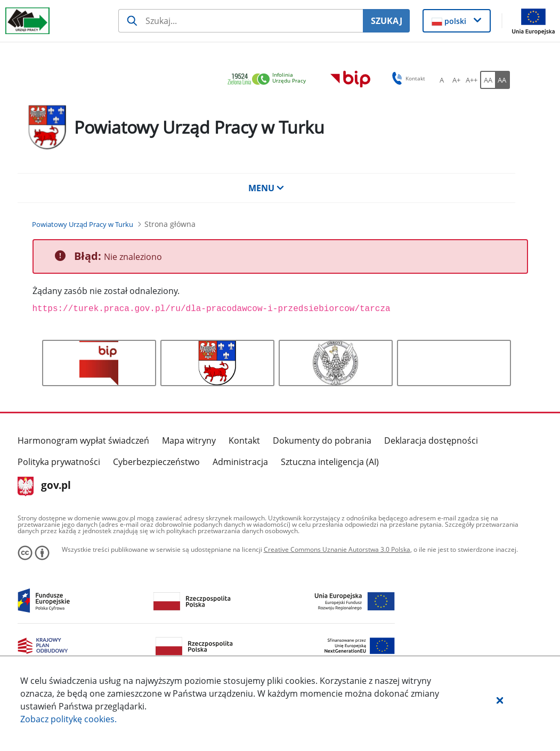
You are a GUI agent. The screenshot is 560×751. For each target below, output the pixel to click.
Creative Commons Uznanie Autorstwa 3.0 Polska (337, 549)
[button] (500, 700)
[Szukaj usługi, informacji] (241, 21)
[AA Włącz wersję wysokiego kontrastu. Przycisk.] (502, 80)
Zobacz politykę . (68, 719)
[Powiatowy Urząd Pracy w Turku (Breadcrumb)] (83, 224)
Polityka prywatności (59, 462)
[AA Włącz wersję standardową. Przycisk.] (488, 80)
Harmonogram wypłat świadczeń (83, 440)
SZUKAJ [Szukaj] (387, 21)
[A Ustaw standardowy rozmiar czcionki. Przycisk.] (442, 80)
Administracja (240, 462)
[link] (270, 80)
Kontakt (244, 440)
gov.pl (44, 486)
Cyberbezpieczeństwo (156, 462)
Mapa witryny (189, 440)
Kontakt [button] (407, 78)
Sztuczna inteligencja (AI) (330, 462)
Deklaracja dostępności (431, 440)
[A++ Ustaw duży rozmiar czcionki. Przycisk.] (472, 80)
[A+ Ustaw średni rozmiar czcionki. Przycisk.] (457, 80)
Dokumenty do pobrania (322, 440)
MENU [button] (266, 188)
